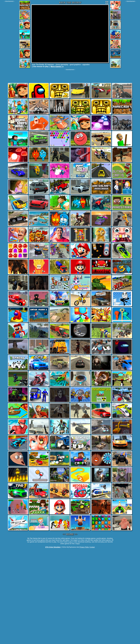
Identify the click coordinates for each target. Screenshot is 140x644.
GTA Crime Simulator (53, 547)
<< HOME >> (70, 534)
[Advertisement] (9, 35)
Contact (92, 547)
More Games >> (57, 66)
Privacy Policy (84, 547)
